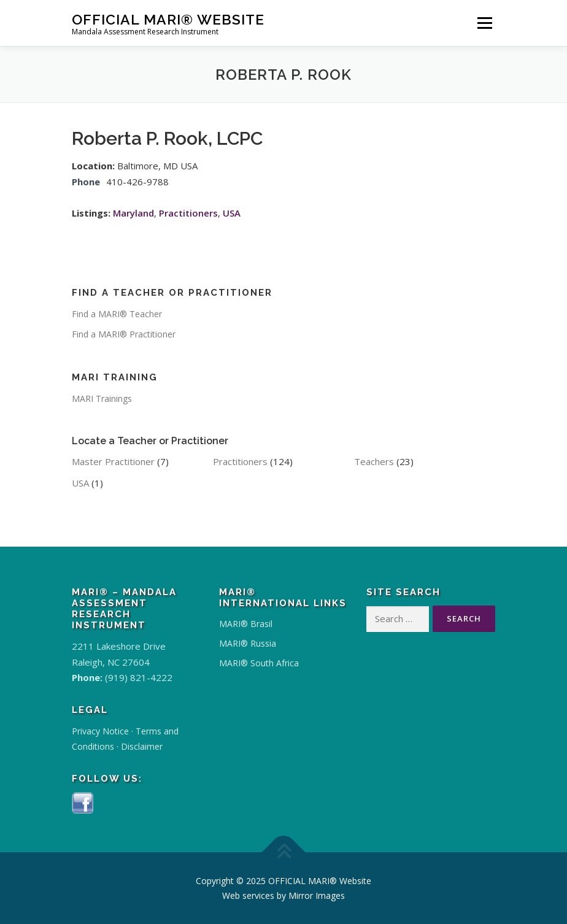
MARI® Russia (248, 643)
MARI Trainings (102, 398)
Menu (484, 23)
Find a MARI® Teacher (117, 314)
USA (232, 213)
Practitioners (188, 213)
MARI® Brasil (246, 624)
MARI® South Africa (259, 663)
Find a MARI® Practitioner (124, 334)
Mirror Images (317, 895)
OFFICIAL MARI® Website (168, 19)
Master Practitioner (113, 461)
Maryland (133, 213)
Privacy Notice (100, 731)
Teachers (374, 461)
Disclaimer (142, 746)
